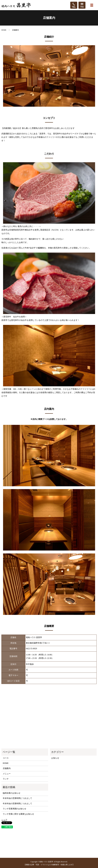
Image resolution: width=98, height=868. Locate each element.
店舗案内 (7, 768)
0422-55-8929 (31, 649)
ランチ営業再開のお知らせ (14, 809)
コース (6, 758)
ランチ (6, 779)
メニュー (7, 774)
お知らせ (55, 758)
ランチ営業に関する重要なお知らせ (18, 814)
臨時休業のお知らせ (12, 793)
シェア (4, 820)
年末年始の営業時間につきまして (17, 798)
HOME (4, 30)
